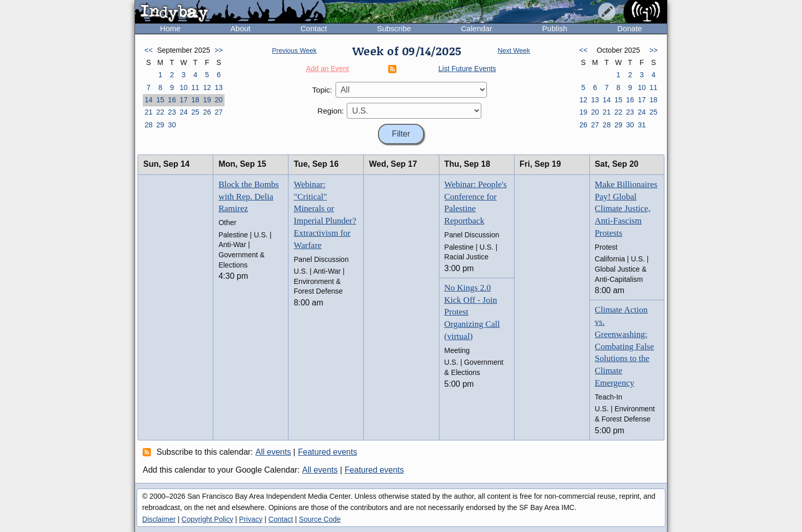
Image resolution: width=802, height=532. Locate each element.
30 (172, 125)
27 (219, 112)
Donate (630, 28)
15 (160, 100)
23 (172, 112)
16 (172, 100)
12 (207, 87)
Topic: (322, 90)
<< (148, 50)
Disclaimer (159, 519)
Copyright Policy (207, 519)
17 (184, 100)
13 (219, 87)
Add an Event (327, 69)
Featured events (328, 452)
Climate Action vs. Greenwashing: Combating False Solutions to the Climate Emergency (625, 346)
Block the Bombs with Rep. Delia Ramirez (249, 197)
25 (195, 112)
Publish (555, 28)
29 (160, 125)
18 (195, 100)
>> (218, 50)
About (241, 28)
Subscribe (394, 28)
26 (207, 112)
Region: (331, 111)
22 (160, 112)
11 (195, 87)
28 (149, 125)
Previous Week (294, 50)
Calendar (476, 28)
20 (219, 100)
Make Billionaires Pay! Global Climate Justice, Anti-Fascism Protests (626, 209)
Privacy (251, 519)
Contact (314, 28)
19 (207, 100)
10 (184, 87)
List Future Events (467, 69)
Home (170, 28)
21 (149, 112)
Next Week (514, 50)
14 (149, 100)
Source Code (320, 519)
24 (184, 112)
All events (273, 452)
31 (642, 125)
